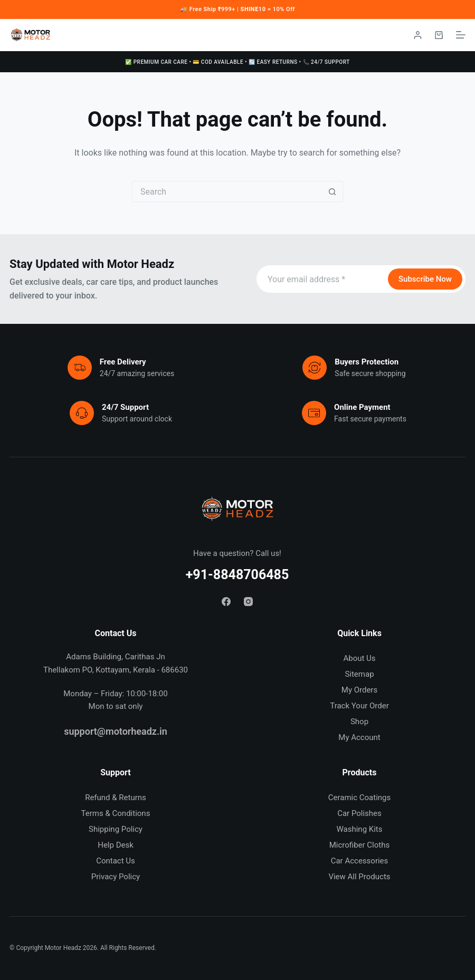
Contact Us (116, 861)
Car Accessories (360, 861)
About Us (359, 658)
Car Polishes (359, 813)
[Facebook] (226, 602)
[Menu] (461, 35)
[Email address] (321, 279)
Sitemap (359, 674)
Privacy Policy (116, 877)
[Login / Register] (418, 35)
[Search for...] (227, 191)
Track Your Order (359, 706)
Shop (359, 722)
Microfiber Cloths (359, 845)
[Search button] (332, 191)
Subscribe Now (425, 279)
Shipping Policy (116, 829)
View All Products (359, 877)
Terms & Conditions (116, 813)
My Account (359, 737)
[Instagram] (248, 602)
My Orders (359, 690)
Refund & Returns (116, 798)
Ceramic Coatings (360, 798)
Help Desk (116, 845)
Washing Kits (359, 829)
